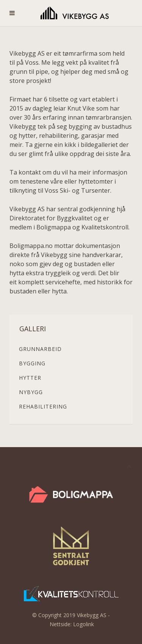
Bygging (32, 363)
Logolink (83, 624)
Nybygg (31, 392)
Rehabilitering (43, 406)
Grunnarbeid (40, 349)
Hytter (30, 378)
